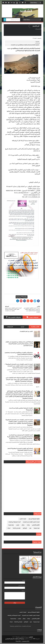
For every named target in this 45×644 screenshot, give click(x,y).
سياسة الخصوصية (22, 33)
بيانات (28, 525)
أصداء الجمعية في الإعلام (15, 522)
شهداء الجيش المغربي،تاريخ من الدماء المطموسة (21, 409)
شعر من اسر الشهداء (26, 331)
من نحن (32, 33)
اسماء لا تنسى (23, 519)
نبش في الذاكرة (17, 528)
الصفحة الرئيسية (37, 33)
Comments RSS (25, 641)
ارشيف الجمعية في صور (34, 519)
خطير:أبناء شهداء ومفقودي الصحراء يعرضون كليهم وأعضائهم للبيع (19, 353)
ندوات (9, 528)
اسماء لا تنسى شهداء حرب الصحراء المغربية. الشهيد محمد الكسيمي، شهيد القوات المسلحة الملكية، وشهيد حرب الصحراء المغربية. (19, 422)
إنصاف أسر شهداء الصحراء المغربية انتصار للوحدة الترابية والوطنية (20, 449)
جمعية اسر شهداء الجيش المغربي (15, 639)
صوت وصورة (37, 528)
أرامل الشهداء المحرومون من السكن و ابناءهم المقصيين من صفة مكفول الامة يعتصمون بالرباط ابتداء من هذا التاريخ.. (20, 437)
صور (30, 528)
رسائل (23, 525)
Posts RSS (18, 641)
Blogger (33, 626)
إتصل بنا (28, 33)
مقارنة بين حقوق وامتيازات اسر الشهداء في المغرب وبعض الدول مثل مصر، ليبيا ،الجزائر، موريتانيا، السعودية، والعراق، (19, 379)
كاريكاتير (25, 528)
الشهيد (26, 11)
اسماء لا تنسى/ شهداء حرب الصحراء (31, 522)
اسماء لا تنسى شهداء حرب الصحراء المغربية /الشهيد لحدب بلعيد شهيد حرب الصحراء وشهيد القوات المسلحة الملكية (19, 366)
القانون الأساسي (36, 525)
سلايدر (18, 525)
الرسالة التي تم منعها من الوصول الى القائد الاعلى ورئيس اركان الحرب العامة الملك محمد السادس (19, 344)
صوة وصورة (11, 525)
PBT (34, 639)
